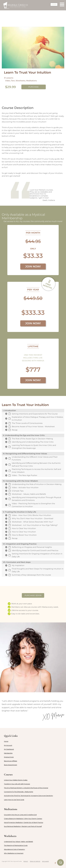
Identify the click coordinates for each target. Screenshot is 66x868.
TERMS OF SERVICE (35, 861)
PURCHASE (34, 87)
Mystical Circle (9, 757)
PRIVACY (26, 861)
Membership (8, 753)
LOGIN (54, 4)
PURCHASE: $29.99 (33, 595)
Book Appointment (11, 765)
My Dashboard (9, 749)
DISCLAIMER (45, 861)
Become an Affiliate (11, 761)
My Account (8, 745)
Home (6, 741)
